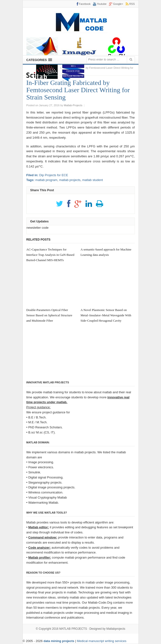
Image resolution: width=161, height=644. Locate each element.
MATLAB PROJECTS (73, 629)
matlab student (93, 180)
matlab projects (70, 180)
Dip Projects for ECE (54, 175)
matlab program (46, 180)
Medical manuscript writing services (101, 641)
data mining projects (59, 641)
